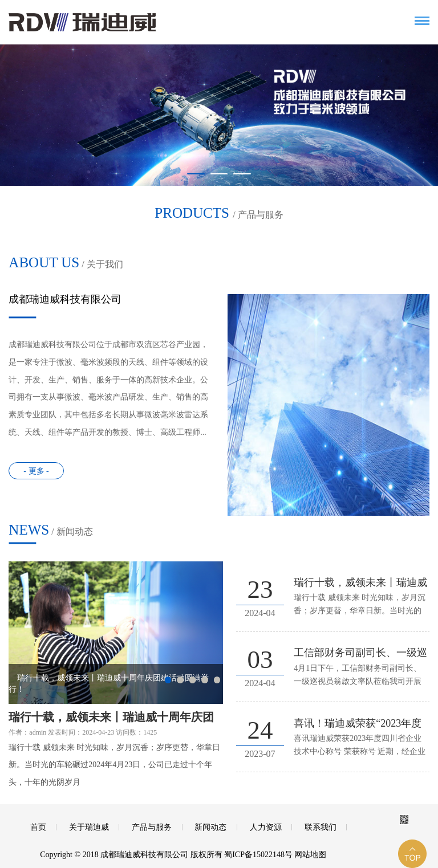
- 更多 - (36, 471)
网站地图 (310, 855)
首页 (38, 827)
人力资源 (266, 827)
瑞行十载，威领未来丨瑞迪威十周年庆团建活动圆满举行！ (111, 718)
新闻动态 (210, 827)
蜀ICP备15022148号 (258, 855)
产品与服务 (152, 827)
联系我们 (321, 827)
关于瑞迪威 (89, 827)
